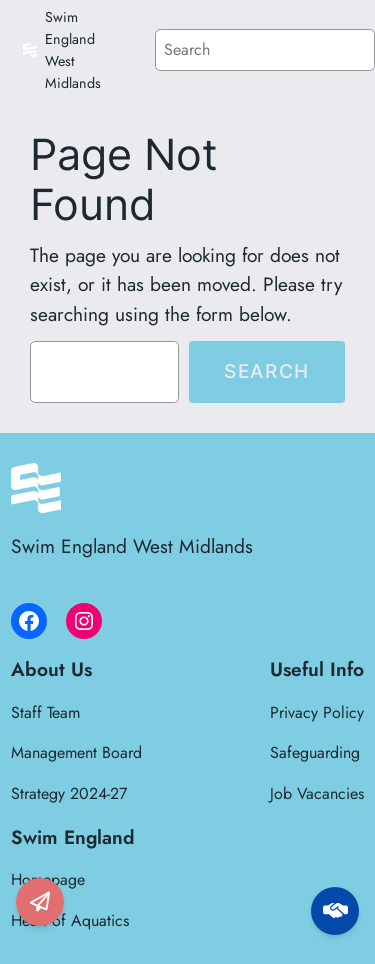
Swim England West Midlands (132, 546)
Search (267, 371)
